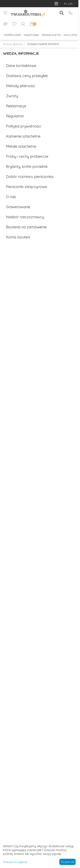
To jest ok (67, 862)
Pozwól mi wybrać (15, 862)
